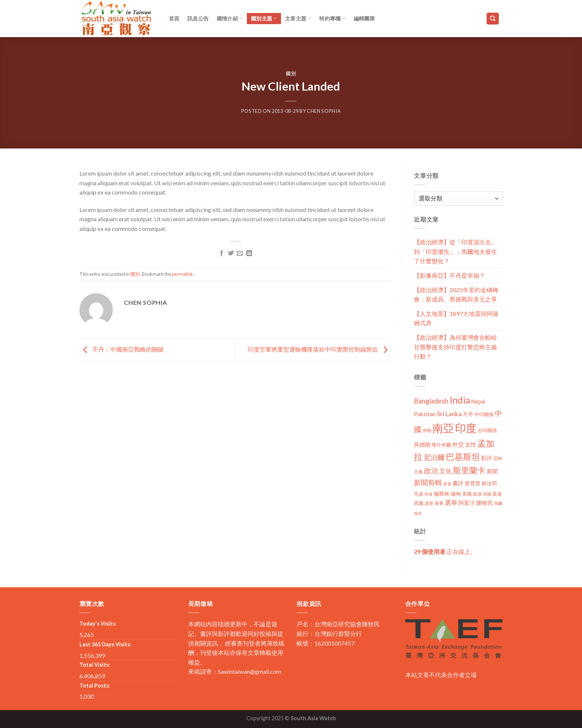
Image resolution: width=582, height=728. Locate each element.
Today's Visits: (98, 623)
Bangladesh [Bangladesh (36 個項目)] (431, 401)
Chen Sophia (324, 111)
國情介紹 (230, 18)
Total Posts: (95, 685)
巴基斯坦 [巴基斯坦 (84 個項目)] (463, 457)
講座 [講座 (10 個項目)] (429, 503)
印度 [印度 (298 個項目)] (466, 428)
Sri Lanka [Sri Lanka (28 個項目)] (449, 414)
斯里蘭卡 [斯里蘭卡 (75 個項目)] (469, 470)
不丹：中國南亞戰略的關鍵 (122, 349)
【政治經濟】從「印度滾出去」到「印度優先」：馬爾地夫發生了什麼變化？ (455, 251)
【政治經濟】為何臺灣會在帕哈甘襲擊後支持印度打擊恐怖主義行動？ (455, 347)
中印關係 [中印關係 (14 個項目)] (484, 414)
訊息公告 (198, 18)
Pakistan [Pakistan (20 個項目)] (425, 414)
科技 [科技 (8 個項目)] (429, 494)
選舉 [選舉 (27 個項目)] (451, 502)
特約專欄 (332, 18)
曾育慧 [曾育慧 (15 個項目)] (473, 483)
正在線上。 (445, 551)
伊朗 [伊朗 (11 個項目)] (427, 430)
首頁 (174, 18)
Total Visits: (95, 665)
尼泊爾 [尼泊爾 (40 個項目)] (434, 457)
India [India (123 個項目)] (460, 400)
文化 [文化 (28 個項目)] (445, 471)
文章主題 (298, 18)
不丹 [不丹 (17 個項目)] (468, 414)
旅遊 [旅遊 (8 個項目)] (447, 484)
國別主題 (264, 18)
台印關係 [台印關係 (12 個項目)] (487, 430)
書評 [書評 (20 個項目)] (458, 483)
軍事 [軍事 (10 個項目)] (439, 503)
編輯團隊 (364, 18)
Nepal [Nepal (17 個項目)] (478, 401)
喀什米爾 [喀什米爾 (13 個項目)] (441, 445)
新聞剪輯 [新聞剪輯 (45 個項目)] (428, 482)
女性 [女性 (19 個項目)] (471, 444)
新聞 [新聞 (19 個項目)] (492, 471)
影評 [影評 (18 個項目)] (487, 458)
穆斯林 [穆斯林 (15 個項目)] (442, 494)
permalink (182, 274)
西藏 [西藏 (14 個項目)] (419, 503)
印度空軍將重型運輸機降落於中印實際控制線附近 (319, 349)
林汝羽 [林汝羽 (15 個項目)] (489, 483)
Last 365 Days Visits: (105, 644)
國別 (291, 74)
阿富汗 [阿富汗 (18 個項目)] (467, 503)
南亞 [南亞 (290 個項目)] (443, 428)
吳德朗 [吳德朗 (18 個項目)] (422, 445)
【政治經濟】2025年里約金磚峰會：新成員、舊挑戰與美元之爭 (456, 295)
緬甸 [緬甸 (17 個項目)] (456, 494)
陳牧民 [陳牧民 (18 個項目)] (485, 503)
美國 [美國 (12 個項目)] (467, 494)
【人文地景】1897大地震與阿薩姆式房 (456, 318)
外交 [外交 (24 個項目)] (458, 444)
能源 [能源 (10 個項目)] (477, 494)
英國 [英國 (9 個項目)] (487, 494)
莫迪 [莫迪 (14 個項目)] (497, 494)
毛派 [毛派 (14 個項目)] (419, 494)
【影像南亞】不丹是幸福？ (449, 275)
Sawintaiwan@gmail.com (250, 671)
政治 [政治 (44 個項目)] (431, 471)
